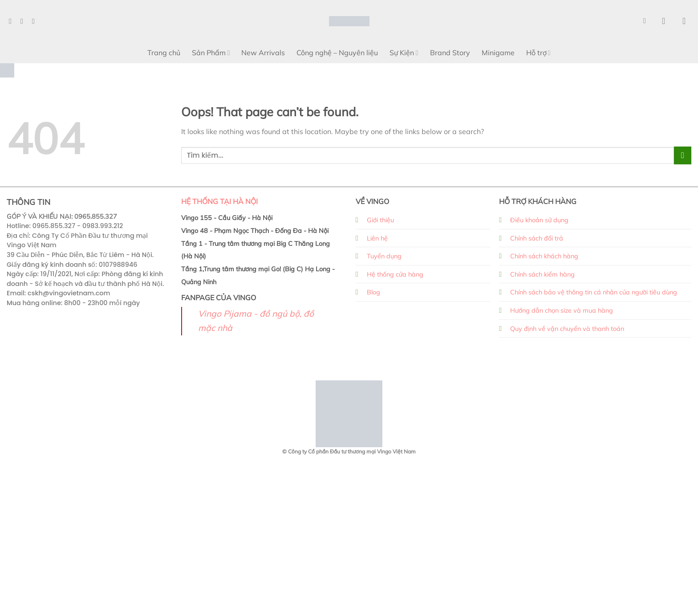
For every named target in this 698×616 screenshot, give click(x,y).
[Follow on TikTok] (36, 21)
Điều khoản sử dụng (539, 220)
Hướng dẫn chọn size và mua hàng (562, 310)
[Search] (647, 21)
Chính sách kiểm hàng (542, 274)
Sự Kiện (404, 53)
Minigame (498, 53)
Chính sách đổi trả (537, 238)
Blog (373, 292)
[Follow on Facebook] (12, 21)
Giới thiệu (380, 220)
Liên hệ (377, 238)
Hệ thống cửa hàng (395, 274)
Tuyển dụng (384, 256)
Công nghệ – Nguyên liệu (337, 53)
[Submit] (683, 155)
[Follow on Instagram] (24, 21)
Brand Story (450, 53)
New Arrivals (263, 53)
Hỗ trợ (538, 53)
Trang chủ (164, 53)
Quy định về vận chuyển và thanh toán (567, 329)
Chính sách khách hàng (544, 256)
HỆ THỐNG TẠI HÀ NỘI (219, 201)
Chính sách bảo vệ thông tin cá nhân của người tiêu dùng (594, 292)
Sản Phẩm (211, 53)
